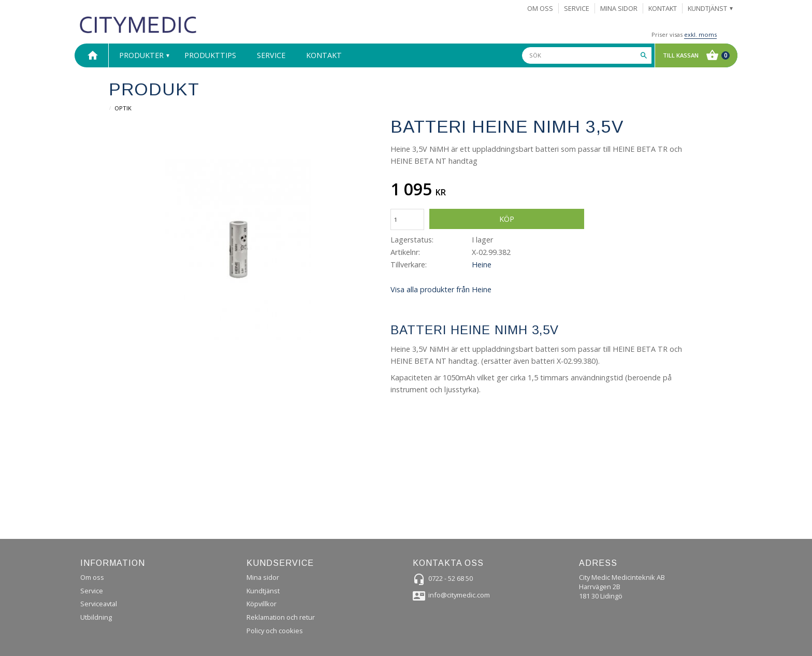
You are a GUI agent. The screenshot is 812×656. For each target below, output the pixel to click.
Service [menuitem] (577, 8)
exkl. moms (700, 34)
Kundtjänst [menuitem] (707, 8)
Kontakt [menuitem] (663, 8)
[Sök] (644, 55)
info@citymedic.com (459, 595)
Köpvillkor (262, 604)
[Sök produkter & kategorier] (587, 55)
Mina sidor (263, 577)
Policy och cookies (275, 631)
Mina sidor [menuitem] (619, 8)
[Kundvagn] (694, 55)
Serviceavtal (99, 604)
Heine (482, 265)
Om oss (92, 577)
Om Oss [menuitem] (540, 8)
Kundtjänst (263, 591)
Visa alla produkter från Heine (441, 289)
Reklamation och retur (281, 617)
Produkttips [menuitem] (210, 55)
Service (92, 591)
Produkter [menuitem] (141, 55)
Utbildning (96, 617)
